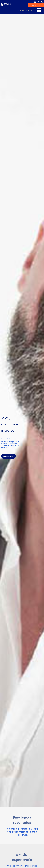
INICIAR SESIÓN (23, 10)
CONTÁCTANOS (8, 456)
